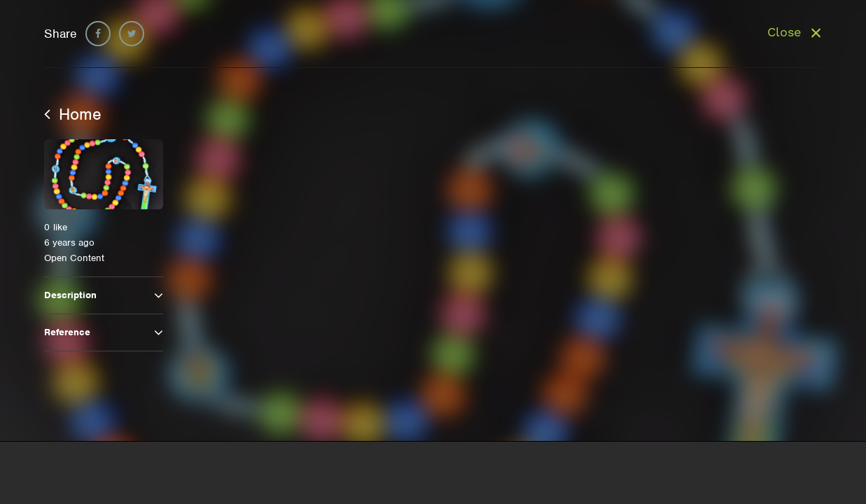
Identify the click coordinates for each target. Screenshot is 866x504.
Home (73, 114)
